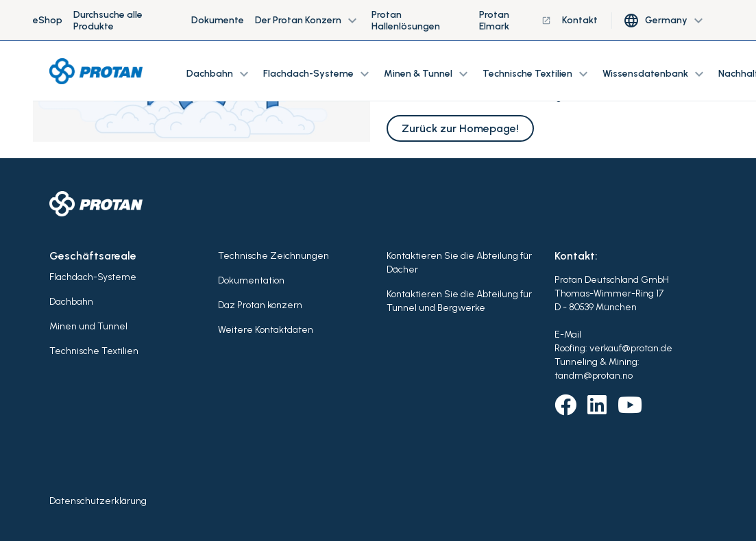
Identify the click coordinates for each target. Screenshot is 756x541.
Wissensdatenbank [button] (655, 74)
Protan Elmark (515, 21)
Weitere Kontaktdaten (266, 330)
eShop (48, 20)
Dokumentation (251, 280)
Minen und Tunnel (88, 326)
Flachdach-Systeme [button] (318, 74)
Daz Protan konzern (260, 305)
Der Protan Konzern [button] (308, 21)
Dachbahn (71, 302)
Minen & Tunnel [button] (428, 74)
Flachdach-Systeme (93, 277)
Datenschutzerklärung (98, 501)
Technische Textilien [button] (537, 74)
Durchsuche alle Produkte (108, 21)
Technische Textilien (94, 351)
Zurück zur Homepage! (460, 128)
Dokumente (218, 20)
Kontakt (580, 20)
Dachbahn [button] (219, 74)
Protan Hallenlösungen (406, 21)
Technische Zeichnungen (273, 256)
